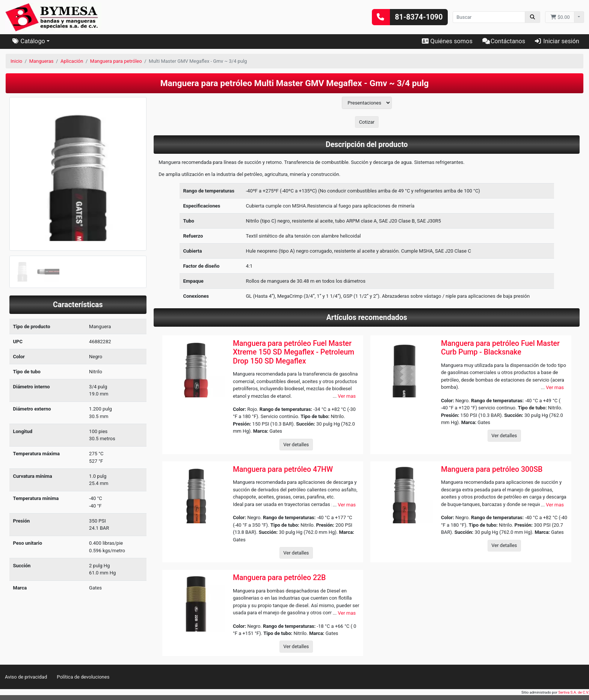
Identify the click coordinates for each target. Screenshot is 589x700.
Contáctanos (504, 41)
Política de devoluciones (83, 677)
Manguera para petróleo (116, 61)
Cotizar (367, 122)
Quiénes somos (447, 41)
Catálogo (29, 41)
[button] (20, 192)
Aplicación (72, 61)
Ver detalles (296, 445)
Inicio (16, 61)
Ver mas (347, 396)
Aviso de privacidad (26, 677)
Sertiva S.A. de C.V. (574, 692)
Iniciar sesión (557, 41)
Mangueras (42, 61)
